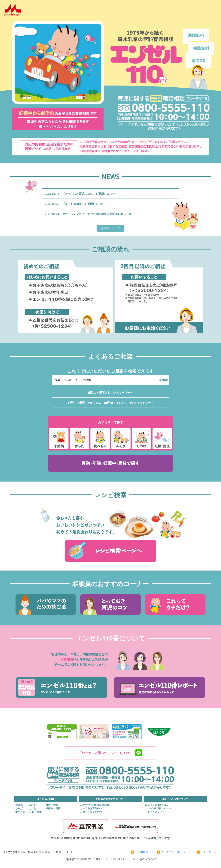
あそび (33, 805)
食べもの (20, 812)
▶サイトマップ (207, 852)
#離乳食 (109, 403)
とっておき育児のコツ (92, 808)
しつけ (33, 808)
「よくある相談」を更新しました (83, 204)
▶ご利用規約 (140, 852)
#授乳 (71, 403)
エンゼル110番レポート (158, 808)
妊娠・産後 (35, 812)
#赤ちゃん (94, 403)
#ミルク (121, 403)
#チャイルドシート (142, 403)
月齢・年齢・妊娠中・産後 (53, 806)
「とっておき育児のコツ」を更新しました (89, 194)
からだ (19, 808)
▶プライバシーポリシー (173, 852)
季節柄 (19, 805)
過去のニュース (110, 228)
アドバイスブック (155, 812)
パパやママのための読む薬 (95, 805)
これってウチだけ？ (91, 812)
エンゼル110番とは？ (157, 805)
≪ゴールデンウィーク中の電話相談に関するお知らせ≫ (97, 214)
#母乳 (81, 403)
